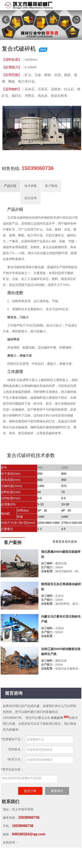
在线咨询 (57, 718)
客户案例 (51, 186)
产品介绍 (10, 186)
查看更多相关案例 (65, 542)
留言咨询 (31, 198)
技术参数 (31, 186)
